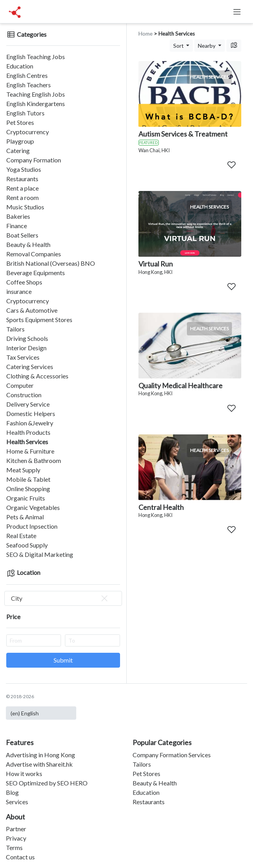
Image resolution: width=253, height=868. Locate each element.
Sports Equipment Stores (39, 320)
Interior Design (26, 348)
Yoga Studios (24, 169)
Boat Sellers (22, 235)
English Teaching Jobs (36, 57)
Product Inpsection (32, 526)
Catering (18, 150)
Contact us (20, 857)
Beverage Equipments (36, 273)
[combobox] (63, 598)
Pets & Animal (25, 517)
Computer (20, 385)
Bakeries (18, 216)
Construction (24, 395)
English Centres (27, 75)
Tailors (15, 329)
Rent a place (22, 188)
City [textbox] (60, 598)
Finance (17, 226)
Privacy (16, 838)
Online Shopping (28, 489)
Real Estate (21, 536)
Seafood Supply (27, 545)
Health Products (28, 432)
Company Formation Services (172, 755)
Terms (14, 847)
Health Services (27, 442)
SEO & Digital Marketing (40, 554)
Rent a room (22, 197)
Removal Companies (34, 254)
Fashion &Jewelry (30, 423)
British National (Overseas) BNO (51, 263)
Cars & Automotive (32, 310)
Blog (12, 792)
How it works (24, 773)
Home (145, 34)
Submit (63, 660)
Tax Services (23, 357)
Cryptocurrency (28, 132)
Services (17, 802)
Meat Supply (23, 470)
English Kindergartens (36, 104)
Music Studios (25, 207)
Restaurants (22, 179)
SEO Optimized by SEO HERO (47, 783)
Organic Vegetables (33, 507)
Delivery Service (28, 404)
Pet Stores (20, 122)
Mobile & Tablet (28, 479)
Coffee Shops (24, 282)
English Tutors (25, 113)
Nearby (207, 46)
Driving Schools (27, 338)
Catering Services (30, 366)
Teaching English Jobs (36, 94)
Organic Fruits (26, 498)
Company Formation (34, 160)
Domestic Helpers (31, 413)
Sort (179, 46)
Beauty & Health (28, 244)
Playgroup (20, 141)
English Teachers (29, 85)
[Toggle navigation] (237, 12)
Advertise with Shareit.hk (39, 764)
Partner (16, 829)
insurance (19, 291)
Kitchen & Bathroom (34, 460)
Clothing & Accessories (37, 376)
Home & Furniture (30, 451)
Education (20, 66)
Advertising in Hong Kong (40, 755)
